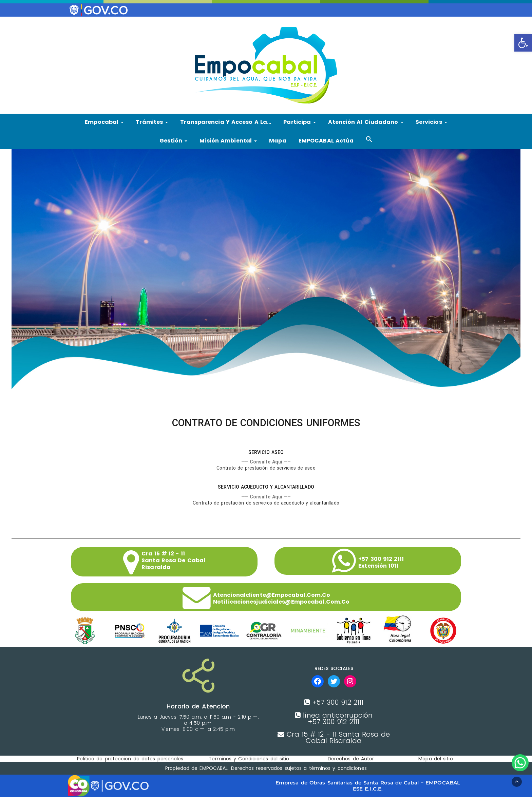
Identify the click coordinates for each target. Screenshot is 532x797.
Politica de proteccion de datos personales (130, 759)
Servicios (431, 122)
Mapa (278, 141)
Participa (300, 122)
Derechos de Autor (351, 759)
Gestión (174, 141)
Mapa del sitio (435, 759)
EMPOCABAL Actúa (326, 141)
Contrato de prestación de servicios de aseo (266, 468)
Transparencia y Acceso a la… (226, 122)
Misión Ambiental (228, 141)
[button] (523, 43)
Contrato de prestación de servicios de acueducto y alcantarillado (266, 503)
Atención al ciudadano (366, 122)
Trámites (152, 122)
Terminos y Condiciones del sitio (249, 759)
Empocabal (104, 122)
